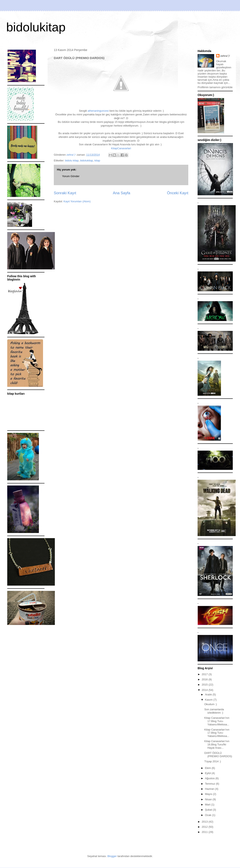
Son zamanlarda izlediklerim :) (214, 711)
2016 (205, 679)
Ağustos (210, 778)
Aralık (209, 695)
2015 (205, 685)
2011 (205, 832)
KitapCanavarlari (121, 148)
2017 (205, 674)
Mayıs (209, 794)
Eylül (208, 773)
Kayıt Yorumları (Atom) (77, 201)
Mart (208, 805)
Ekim (208, 768)
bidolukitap (36, 27)
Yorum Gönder (71, 176)
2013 (205, 822)
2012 (205, 827)
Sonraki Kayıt (65, 193)
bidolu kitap (72, 160)
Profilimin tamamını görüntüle (215, 87)
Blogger (112, 856)
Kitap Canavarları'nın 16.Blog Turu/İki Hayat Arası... (217, 744)
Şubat (209, 810)
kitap (97, 160)
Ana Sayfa (122, 193)
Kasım (209, 700)
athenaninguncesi (98, 111)
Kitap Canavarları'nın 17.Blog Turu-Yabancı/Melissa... (217, 721)
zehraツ (225, 56)
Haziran (210, 789)
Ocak (209, 815)
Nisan (209, 799)
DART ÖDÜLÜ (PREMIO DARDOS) (218, 755)
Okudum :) (211, 704)
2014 (205, 690)
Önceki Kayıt (178, 193)
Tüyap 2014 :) (212, 761)
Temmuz (211, 784)
